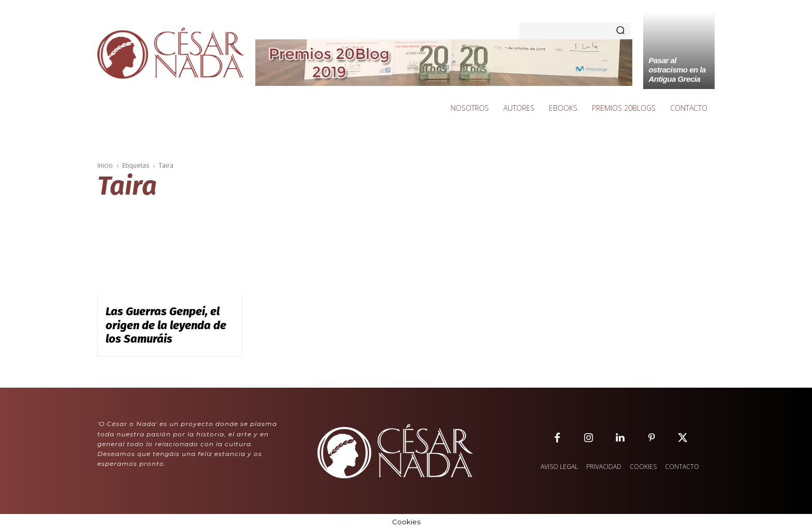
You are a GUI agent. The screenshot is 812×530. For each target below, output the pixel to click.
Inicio (105, 165)
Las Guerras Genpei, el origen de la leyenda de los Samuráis (166, 325)
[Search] (620, 31)
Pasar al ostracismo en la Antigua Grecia (677, 70)
